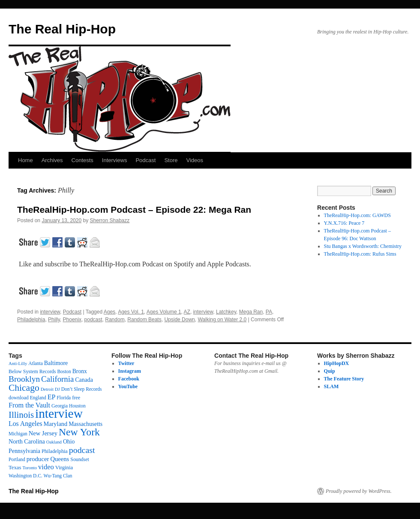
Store (171, 160)
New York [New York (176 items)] (79, 432)
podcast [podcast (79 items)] (82, 450)
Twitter (126, 363)
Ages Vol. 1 (131, 312)
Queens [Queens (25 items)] (60, 459)
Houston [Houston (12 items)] (77, 406)
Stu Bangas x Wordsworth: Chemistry (363, 246)
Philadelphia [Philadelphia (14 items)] (55, 451)
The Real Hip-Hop (62, 29)
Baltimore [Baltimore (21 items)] (56, 363)
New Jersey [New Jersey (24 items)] (43, 433)
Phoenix (72, 320)
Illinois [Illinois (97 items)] (21, 415)
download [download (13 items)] (19, 398)
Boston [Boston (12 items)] (64, 371)
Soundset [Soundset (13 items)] (79, 459)
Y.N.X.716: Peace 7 (344, 223)
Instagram (130, 371)
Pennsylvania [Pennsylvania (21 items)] (24, 451)
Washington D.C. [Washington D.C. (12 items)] (25, 476)
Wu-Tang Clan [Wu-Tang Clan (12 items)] (58, 476)
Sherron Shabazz (110, 220)
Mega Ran (251, 312)
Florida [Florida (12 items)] (64, 398)
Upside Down (179, 320)
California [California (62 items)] (57, 379)
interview (50, 312)
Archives (52, 160)
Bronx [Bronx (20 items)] (80, 371)
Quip (330, 371)
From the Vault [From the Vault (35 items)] (29, 405)
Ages (109, 312)
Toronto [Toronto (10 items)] (30, 468)
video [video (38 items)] (46, 467)
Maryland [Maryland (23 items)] (56, 424)
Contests (82, 160)
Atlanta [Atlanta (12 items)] (36, 363)
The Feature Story (344, 379)
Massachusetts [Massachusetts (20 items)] (85, 424)
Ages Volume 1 (164, 312)
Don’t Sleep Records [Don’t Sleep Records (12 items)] (82, 389)
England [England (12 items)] (38, 398)
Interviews (115, 160)
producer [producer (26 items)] (38, 459)
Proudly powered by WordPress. (359, 491)
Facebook (129, 379)
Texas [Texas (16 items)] (15, 468)
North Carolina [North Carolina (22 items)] (27, 441)
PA (269, 312)
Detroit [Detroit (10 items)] (47, 389)
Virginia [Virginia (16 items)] (64, 468)
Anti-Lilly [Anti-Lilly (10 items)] (18, 364)
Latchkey (226, 312)
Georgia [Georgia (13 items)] (60, 406)
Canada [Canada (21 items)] (84, 380)
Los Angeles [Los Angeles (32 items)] (25, 424)
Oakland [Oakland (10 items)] (54, 442)
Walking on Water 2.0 (222, 320)
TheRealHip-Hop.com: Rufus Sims (360, 254)
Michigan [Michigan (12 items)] (18, 434)
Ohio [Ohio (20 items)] (69, 442)
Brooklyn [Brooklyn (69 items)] (24, 379)
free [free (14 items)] (76, 398)
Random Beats (144, 320)
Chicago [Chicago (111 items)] (24, 388)
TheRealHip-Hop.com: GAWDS (357, 215)
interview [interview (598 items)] (59, 413)
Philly (54, 320)
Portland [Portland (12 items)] (17, 459)
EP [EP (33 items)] (52, 397)
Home (25, 160)
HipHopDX (337, 363)
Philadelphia (31, 320)
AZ (187, 312)
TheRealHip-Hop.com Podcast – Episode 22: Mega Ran (134, 210)
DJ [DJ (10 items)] (57, 389)
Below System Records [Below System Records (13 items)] (32, 371)
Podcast (145, 160)
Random (115, 320)
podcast (93, 320)
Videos (195, 160)
